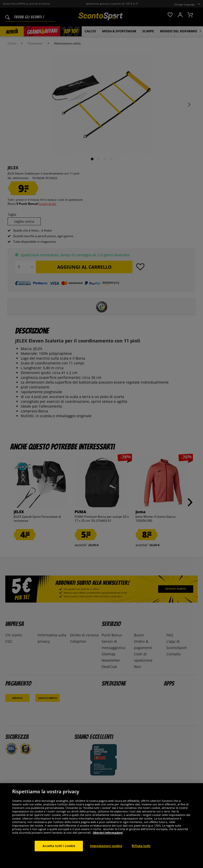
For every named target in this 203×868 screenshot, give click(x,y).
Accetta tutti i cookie (59, 846)
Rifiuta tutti (141, 846)
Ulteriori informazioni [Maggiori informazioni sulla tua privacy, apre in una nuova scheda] (108, 833)
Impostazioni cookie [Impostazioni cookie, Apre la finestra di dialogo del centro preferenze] (106, 846)
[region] (101, 826)
